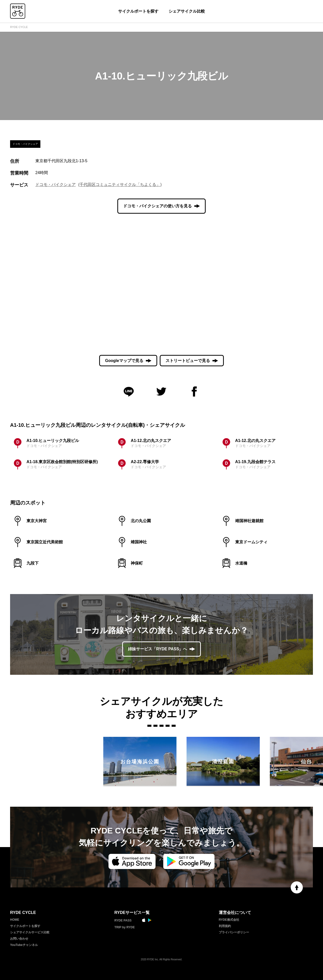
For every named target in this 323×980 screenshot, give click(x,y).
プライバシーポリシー (234, 932)
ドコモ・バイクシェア (56, 185)
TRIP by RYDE (125, 927)
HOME (15, 920)
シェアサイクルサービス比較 (30, 932)
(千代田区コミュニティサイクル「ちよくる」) (120, 185)
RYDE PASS (123, 920)
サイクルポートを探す (138, 11)
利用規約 (225, 926)
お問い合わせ (19, 939)
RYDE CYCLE (19, 27)
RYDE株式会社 (229, 920)
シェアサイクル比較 (187, 11)
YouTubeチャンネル (24, 945)
